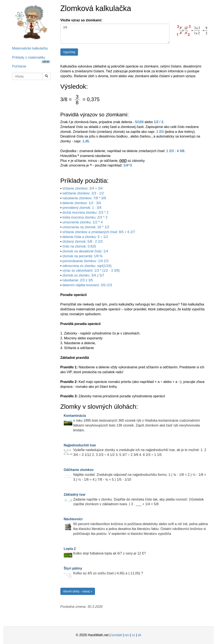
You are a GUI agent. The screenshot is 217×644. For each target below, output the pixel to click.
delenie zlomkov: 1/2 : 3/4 (82, 203)
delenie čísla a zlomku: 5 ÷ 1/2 (85, 237)
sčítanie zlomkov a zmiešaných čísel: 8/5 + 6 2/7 (99, 232)
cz (133, 635)
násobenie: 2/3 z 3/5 (78, 280)
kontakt (117, 635)
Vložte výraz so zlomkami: (81, 20)
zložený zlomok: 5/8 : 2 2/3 (83, 241)
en (127, 635)
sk (139, 635)
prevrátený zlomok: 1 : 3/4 (82, 208)
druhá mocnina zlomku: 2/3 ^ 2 (86, 213)
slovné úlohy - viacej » (78, 591)
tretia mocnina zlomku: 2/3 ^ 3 (85, 217)
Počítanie (19, 66)
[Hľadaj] (47, 76)
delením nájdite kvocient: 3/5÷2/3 (87, 285)
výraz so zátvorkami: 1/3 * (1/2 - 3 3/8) (91, 270)
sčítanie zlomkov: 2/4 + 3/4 (83, 188)
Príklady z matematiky (31, 59)
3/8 (115, 34)
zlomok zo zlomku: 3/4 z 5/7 (83, 275)
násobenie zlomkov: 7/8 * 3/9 (84, 198)
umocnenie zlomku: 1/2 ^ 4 (83, 222)
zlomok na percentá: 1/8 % (83, 256)
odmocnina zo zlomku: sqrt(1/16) (87, 266)
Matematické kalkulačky (30, 48)
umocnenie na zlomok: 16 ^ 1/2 (86, 227)
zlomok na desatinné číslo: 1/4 (85, 251)
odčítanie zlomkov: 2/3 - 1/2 (83, 193)
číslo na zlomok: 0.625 (79, 246)
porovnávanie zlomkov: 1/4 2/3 (86, 261)
